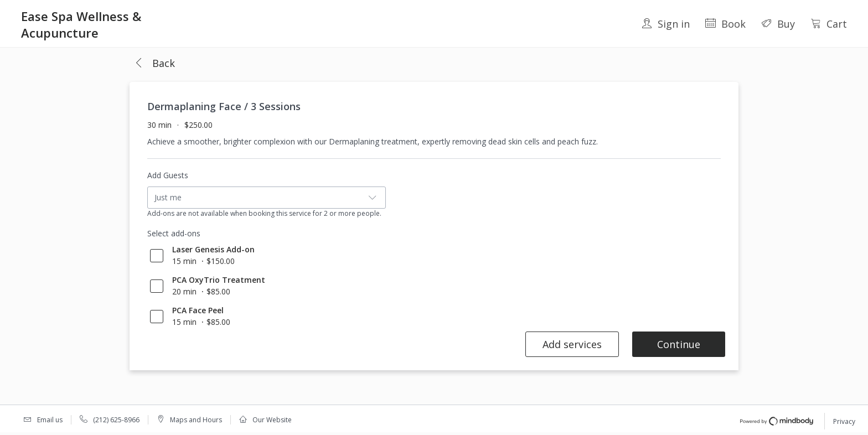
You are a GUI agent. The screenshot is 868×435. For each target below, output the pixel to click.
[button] (154, 64)
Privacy (844, 421)
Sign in (666, 24)
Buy (778, 24)
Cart (829, 24)
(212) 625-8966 (116, 420)
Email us (50, 420)
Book (725, 24)
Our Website (272, 420)
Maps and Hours (196, 420)
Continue (679, 344)
